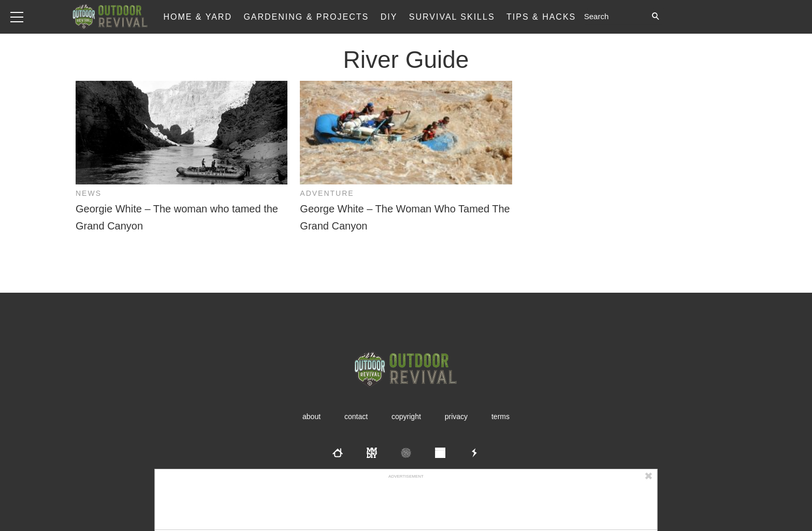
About (311, 417)
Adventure (327, 193)
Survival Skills (452, 17)
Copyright (406, 417)
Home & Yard (198, 17)
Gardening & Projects (306, 17)
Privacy (456, 417)
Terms (501, 417)
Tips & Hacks (541, 17)
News (89, 193)
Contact (356, 417)
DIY (389, 17)
